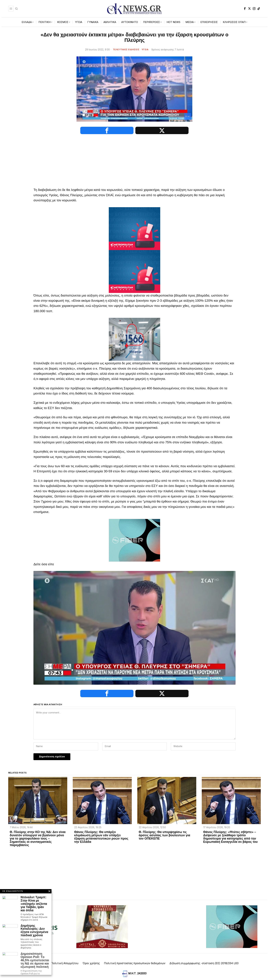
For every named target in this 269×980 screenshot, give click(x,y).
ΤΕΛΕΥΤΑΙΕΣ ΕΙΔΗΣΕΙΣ (126, 49)
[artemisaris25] (37, 917)
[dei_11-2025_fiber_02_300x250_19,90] (134, 540)
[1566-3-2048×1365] (134, 339)
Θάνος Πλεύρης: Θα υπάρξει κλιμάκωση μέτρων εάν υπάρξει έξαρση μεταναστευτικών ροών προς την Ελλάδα (101, 828)
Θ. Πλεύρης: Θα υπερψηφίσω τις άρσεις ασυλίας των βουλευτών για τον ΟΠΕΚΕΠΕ (165, 826)
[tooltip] (245, 9)
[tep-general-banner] (134, 228)
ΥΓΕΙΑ (145, 49)
